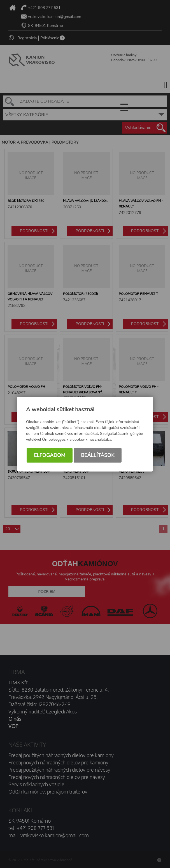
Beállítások (98, 455)
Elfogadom (50, 455)
